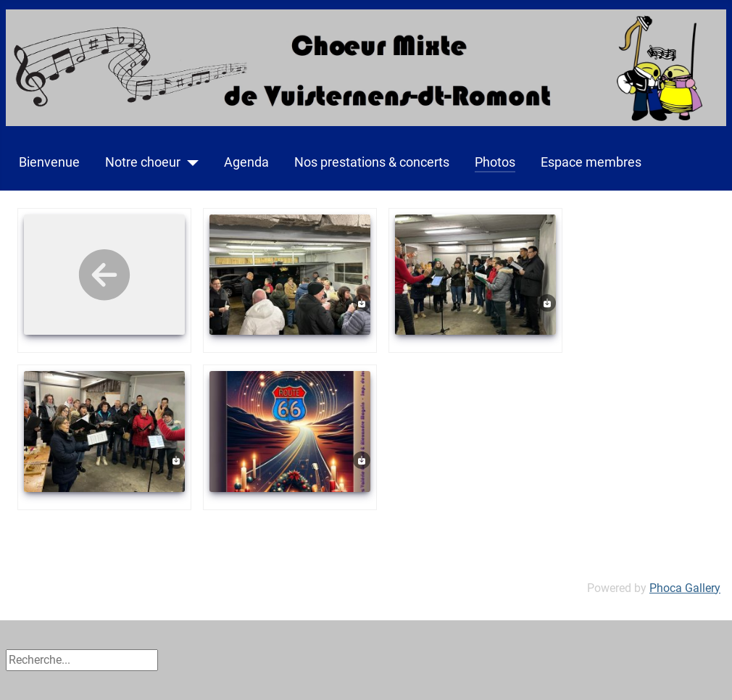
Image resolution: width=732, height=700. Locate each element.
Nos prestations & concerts (372, 162)
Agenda (246, 162)
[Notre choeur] (190, 162)
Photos (495, 162)
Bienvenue (49, 162)
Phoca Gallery (685, 588)
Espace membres (591, 162)
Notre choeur (143, 162)
